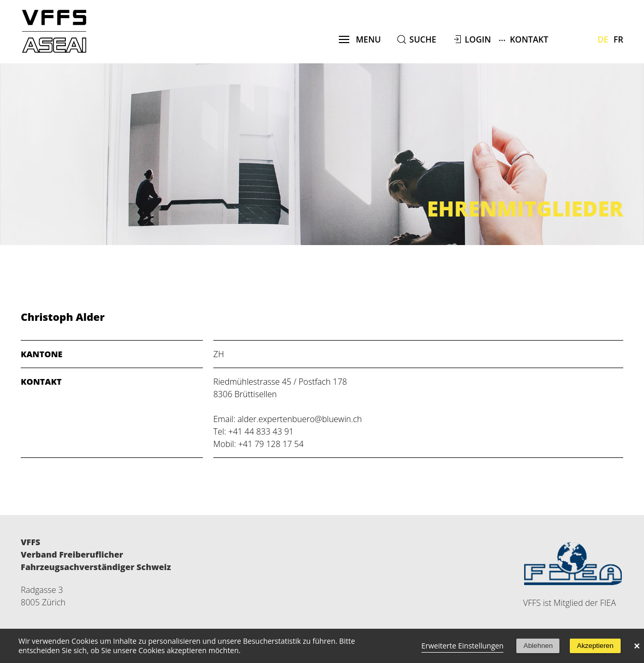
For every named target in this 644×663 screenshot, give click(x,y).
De (603, 39)
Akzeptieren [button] (595, 646)
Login (478, 39)
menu (360, 39)
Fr (618, 39)
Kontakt (524, 39)
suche (423, 39)
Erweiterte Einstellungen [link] (463, 646)
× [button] (637, 646)
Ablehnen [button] (538, 646)
